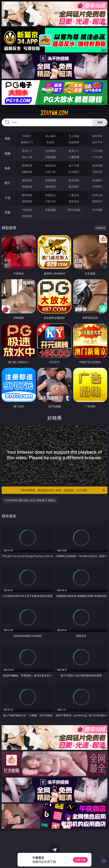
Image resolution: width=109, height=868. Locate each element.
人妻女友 (74, 195)
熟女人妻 (27, 157)
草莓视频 (50, 210)
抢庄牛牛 (97, 142)
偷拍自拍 (50, 165)
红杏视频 (97, 210)
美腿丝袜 (27, 187)
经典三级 (50, 172)
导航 (8, 212)
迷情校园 (27, 201)
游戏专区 (97, 136)
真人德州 (50, 136)
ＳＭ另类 (97, 157)
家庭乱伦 (50, 195)
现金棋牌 (74, 142)
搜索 (100, 122)
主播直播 (74, 157)
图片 (8, 183)
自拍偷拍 (50, 151)
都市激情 (27, 195)
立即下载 (80, 860)
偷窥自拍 (27, 180)
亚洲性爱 (27, 165)
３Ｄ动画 (97, 151)
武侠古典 (97, 195)
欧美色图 (74, 180)
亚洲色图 (50, 180)
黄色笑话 (74, 201)
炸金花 (50, 142)
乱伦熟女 (74, 172)
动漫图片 (97, 180)
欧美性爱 (97, 165)
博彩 (8, 139)
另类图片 (97, 187)
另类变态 (97, 172)
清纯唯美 (50, 187)
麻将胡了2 (27, 142)
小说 (8, 198)
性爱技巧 (97, 201)
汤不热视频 (74, 210)
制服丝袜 (27, 172)
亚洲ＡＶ (27, 151)
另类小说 (50, 201)
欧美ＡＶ (74, 151)
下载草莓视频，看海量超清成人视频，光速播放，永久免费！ (63, 490)
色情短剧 (27, 216)
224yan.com (54, 113)
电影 (8, 168)
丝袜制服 (50, 157)
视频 (8, 153)
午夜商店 (27, 210)
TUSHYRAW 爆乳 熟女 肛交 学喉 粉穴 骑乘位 (30, 500)
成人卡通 (74, 165)
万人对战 (74, 136)
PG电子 (27, 136)
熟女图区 (74, 187)
